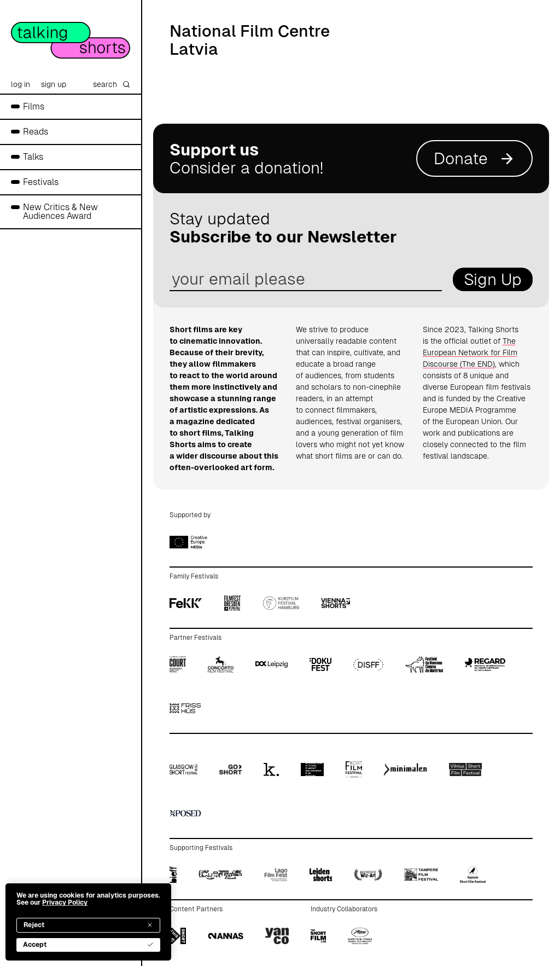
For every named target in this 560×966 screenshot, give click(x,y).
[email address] (306, 279)
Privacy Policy (65, 903)
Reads (36, 132)
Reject (88, 925)
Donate (474, 158)
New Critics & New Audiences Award (60, 212)
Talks (33, 157)
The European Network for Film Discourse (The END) (470, 352)
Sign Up (493, 279)
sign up (54, 84)
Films (34, 106)
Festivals (41, 182)
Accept (88, 945)
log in (21, 84)
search (112, 84)
